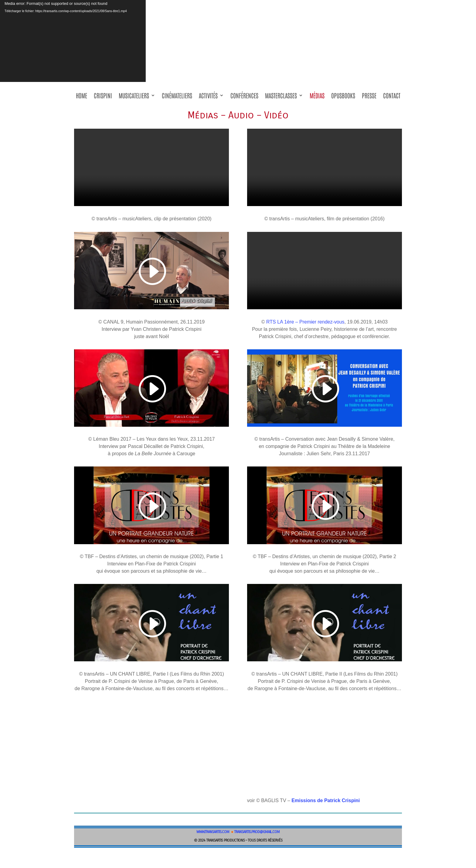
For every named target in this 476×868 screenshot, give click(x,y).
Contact (392, 97)
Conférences (244, 97)
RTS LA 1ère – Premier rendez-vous (305, 322)
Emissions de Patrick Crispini (326, 800)
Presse (369, 97)
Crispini (103, 97)
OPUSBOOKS (343, 97)
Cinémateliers (177, 97)
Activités (208, 97)
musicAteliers (134, 97)
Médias (317, 97)
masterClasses (281, 97)
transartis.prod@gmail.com (257, 832)
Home (82, 97)
